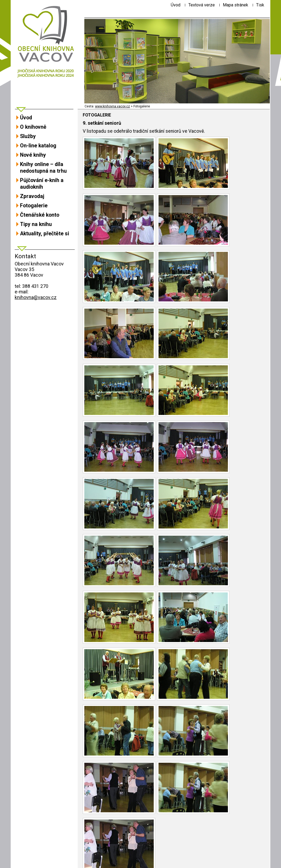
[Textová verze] (202, 5)
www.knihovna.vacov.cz (112, 106)
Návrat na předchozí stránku (113, 835)
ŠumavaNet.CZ (250, 860)
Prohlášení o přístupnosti (40, 855)
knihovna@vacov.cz (36, 297)
